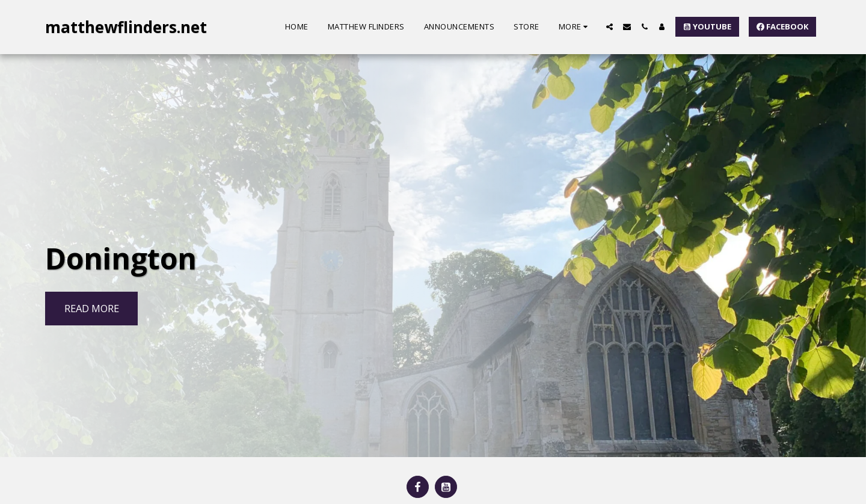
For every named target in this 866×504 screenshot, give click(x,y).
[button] (610, 27)
